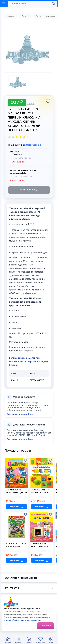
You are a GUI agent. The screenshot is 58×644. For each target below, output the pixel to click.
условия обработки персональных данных (24, 620)
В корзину (16, 507)
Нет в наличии (29, 190)
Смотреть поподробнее (20, 414)
